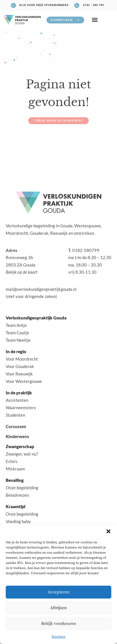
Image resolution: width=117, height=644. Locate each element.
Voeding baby (18, 521)
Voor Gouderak (20, 366)
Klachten (58, 637)
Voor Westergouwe (24, 381)
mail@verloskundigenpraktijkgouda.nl (41, 289)
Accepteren (59, 592)
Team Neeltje (18, 340)
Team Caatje (17, 333)
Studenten (15, 415)
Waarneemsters (21, 408)
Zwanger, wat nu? (22, 454)
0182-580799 (86, 250)
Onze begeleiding (22, 488)
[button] (108, 531)
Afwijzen (58, 608)
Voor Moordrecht (22, 359)
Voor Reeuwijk (19, 374)
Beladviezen (17, 495)
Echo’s (12, 461)
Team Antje (16, 325)
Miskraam (15, 469)
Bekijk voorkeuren (59, 624)
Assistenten (17, 400)
